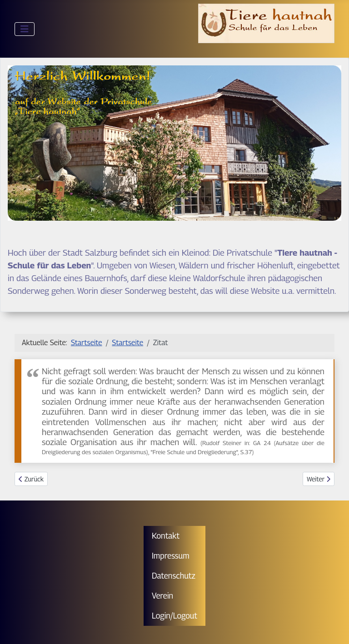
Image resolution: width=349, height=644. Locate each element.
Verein (162, 596)
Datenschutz (174, 576)
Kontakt (166, 536)
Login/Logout (174, 616)
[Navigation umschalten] (25, 29)
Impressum (171, 556)
